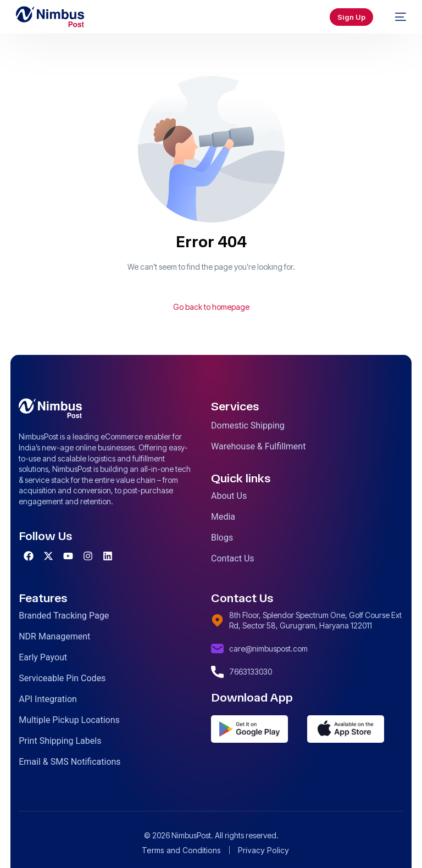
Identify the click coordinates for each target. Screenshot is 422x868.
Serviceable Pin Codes (62, 678)
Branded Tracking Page (64, 616)
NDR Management (54, 636)
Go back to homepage (211, 307)
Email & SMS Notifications (70, 762)
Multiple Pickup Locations (69, 720)
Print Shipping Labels (60, 741)
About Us (229, 496)
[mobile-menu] (395, 17)
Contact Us (233, 558)
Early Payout (43, 657)
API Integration (48, 699)
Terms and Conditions (181, 850)
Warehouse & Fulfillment (258, 446)
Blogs (222, 538)
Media (223, 517)
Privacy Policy (263, 850)
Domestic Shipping (248, 425)
